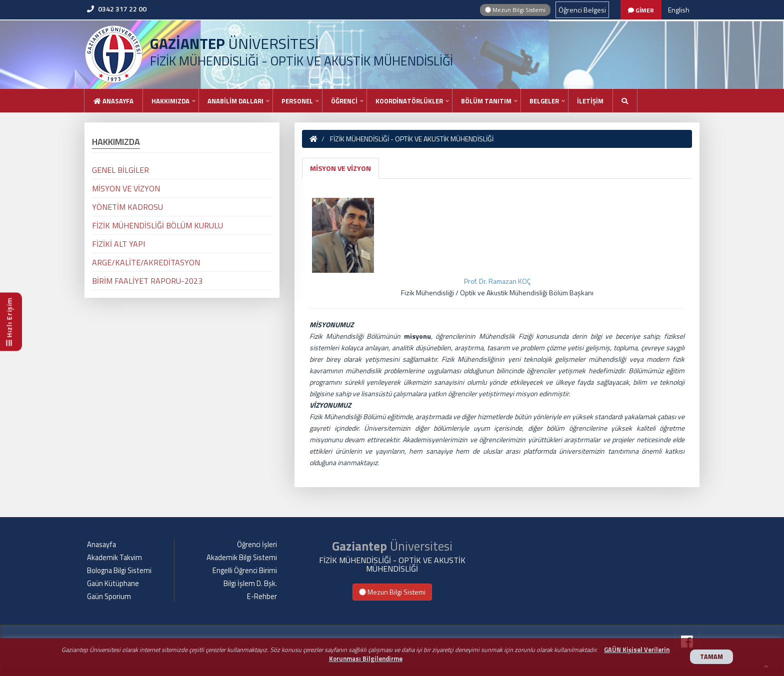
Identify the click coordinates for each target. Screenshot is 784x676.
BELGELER (544, 101)
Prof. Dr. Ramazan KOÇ (497, 281)
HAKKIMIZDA (170, 101)
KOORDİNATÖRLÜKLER (409, 101)
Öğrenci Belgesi (582, 10)
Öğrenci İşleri (257, 545)
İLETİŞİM (590, 101)
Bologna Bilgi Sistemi (119, 571)
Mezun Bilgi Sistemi (515, 10)
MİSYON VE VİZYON (340, 168)
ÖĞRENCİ (344, 101)
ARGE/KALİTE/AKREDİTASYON (146, 262)
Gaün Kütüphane (113, 584)
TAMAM (711, 657)
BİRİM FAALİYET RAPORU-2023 (147, 281)
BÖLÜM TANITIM (486, 101)
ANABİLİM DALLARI (235, 101)
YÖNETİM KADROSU (127, 207)
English (679, 10)
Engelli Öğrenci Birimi (245, 571)
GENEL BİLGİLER (120, 170)
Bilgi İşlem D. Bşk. (250, 584)
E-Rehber (262, 597)
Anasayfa (113, 101)
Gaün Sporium (109, 597)
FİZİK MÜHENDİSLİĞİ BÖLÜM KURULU (157, 225)
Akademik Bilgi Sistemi (242, 558)
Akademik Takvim (114, 558)
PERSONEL (297, 101)
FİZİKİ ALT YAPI (118, 244)
